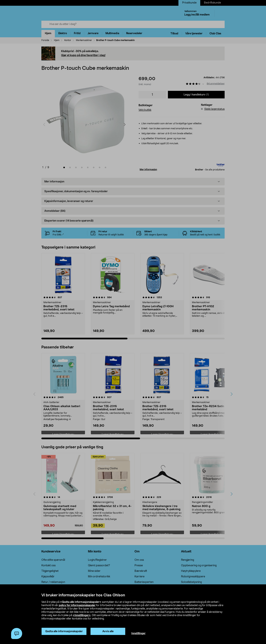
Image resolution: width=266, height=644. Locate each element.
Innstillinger (138, 633)
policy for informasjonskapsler (77, 605)
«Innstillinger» (82, 615)
